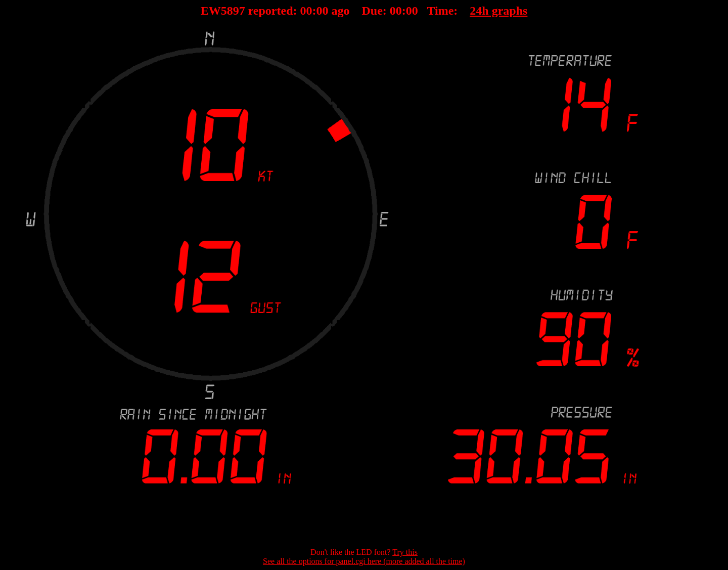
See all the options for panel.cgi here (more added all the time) (364, 561)
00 (306, 11)
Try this (405, 552)
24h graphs (498, 11)
